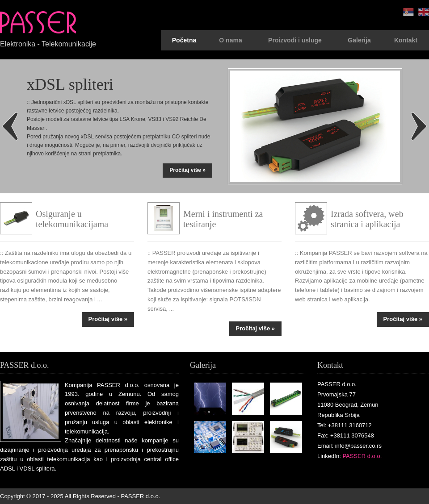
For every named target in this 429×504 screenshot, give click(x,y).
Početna (184, 40)
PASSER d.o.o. (362, 456)
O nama (230, 40)
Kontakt (406, 40)
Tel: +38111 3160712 (345, 425)
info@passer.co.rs (358, 446)
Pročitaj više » (187, 170)
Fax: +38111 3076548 (346, 435)
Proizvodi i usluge (295, 40)
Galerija (359, 40)
